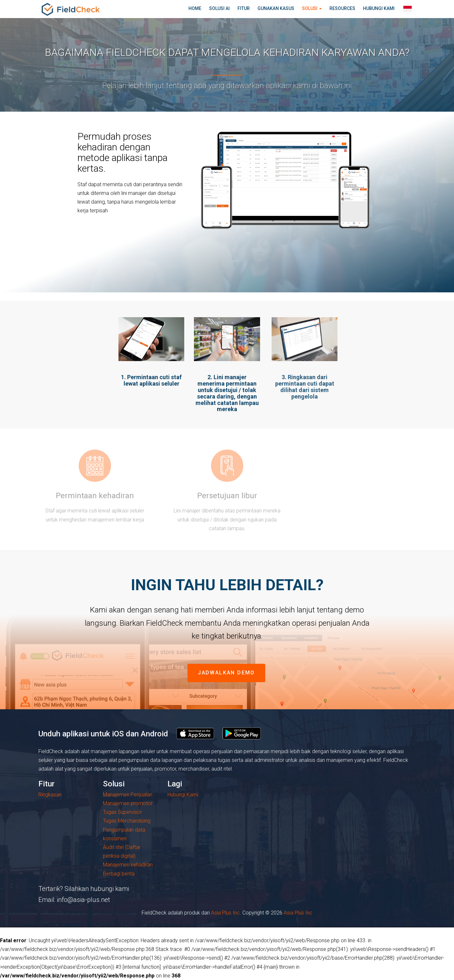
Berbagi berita (119, 874)
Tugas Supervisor (122, 812)
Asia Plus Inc (225, 913)
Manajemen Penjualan (128, 795)
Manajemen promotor (128, 803)
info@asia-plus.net (83, 900)
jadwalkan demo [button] (226, 673)
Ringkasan (50, 795)
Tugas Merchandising (127, 821)
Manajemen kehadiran (128, 865)
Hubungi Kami (183, 795)
